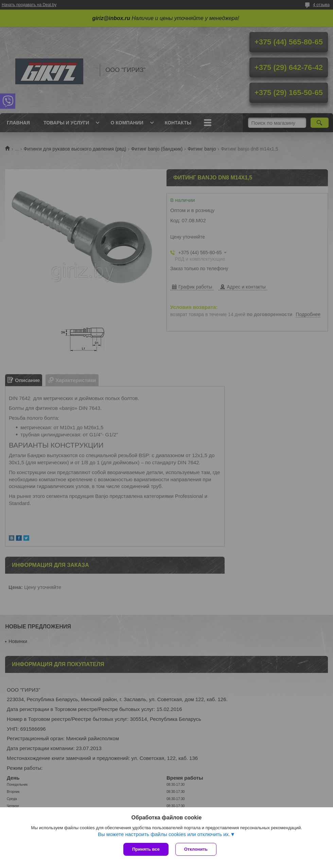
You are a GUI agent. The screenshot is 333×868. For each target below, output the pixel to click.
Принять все (146, 849)
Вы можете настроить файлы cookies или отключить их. (164, 834)
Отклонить (196, 849)
